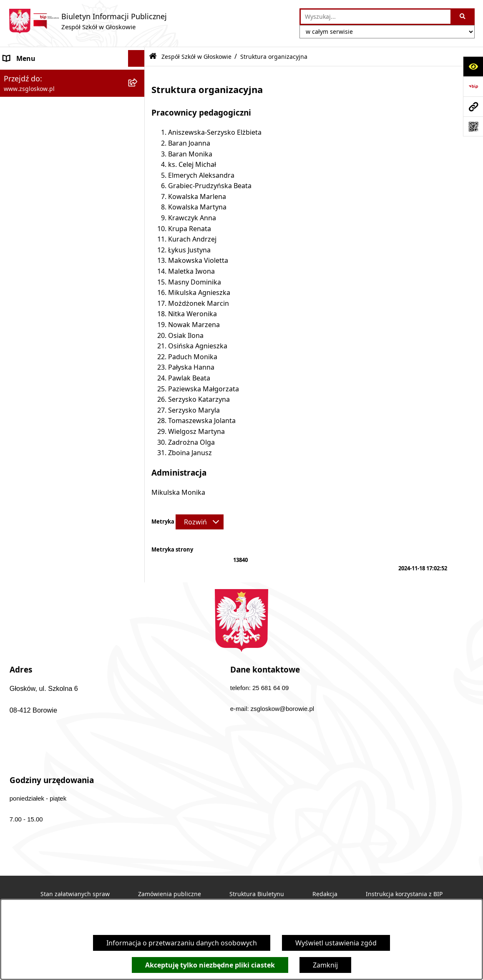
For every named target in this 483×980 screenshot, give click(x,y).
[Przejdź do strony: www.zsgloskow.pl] (473, 106)
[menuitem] (72, 97)
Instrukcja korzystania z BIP (404, 894)
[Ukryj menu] (136, 58)
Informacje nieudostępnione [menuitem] (48, 213)
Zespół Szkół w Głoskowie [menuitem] (44, 75)
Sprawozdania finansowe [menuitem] (43, 197)
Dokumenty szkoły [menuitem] (33, 163)
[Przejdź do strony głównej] (88, 21)
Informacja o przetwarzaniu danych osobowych (182, 943)
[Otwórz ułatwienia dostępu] (473, 66)
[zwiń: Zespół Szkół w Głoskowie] (138, 75)
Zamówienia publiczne (170, 894)
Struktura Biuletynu (257, 894)
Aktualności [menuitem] (22, 180)
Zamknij (325, 965)
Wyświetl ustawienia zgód (336, 943)
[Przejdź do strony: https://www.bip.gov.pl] (473, 86)
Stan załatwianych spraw (75, 894)
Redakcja (325, 894)
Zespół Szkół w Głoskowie (196, 57)
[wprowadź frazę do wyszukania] (376, 17)
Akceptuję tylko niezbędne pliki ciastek (210, 965)
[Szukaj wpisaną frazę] (463, 17)
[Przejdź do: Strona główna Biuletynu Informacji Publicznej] (153, 57)
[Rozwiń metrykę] (200, 522)
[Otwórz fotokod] (473, 126)
